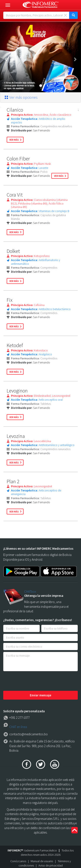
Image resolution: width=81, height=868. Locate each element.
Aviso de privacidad (51, 865)
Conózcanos (18, 861)
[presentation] (36, 681)
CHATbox (30, 592)
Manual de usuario (42, 861)
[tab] (40, 97)
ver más (14, 140)
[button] (6, 57)
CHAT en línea (18, 727)
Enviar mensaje (40, 695)
